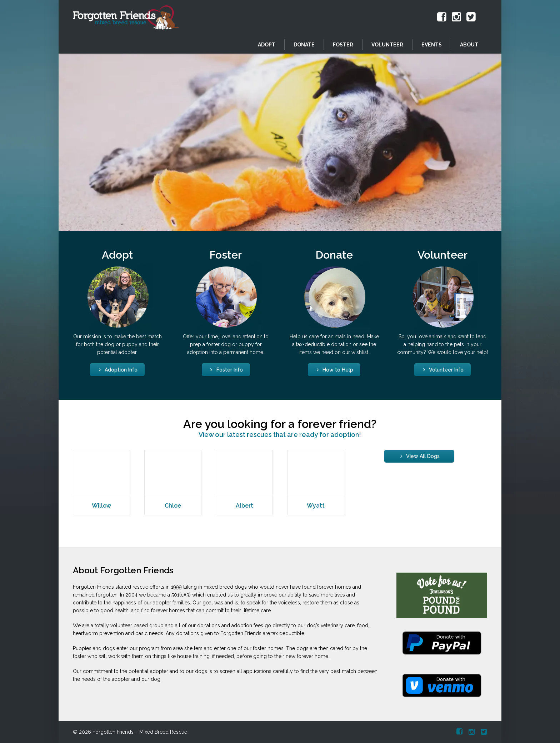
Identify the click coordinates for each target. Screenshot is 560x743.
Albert (244, 506)
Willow (101, 506)
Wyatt (316, 506)
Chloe (173, 506)
